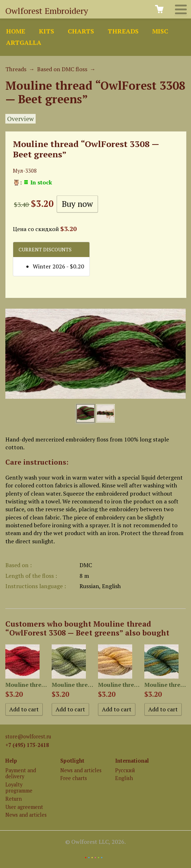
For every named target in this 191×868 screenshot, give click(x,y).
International (132, 761)
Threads (123, 31)
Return (14, 799)
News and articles (26, 815)
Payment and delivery (21, 773)
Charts (81, 31)
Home (16, 31)
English (124, 778)
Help (11, 761)
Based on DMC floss (62, 69)
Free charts (74, 778)
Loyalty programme (19, 788)
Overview (20, 119)
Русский (125, 770)
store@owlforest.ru (28, 736)
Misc (160, 31)
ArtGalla (24, 43)
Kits (47, 31)
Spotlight (72, 761)
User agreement (24, 807)
